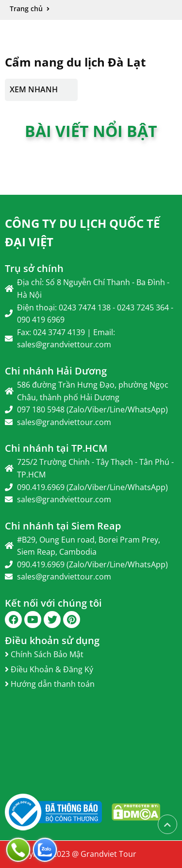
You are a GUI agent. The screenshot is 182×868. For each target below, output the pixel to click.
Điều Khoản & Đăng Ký (49, 669)
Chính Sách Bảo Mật (44, 654)
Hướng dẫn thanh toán (50, 684)
